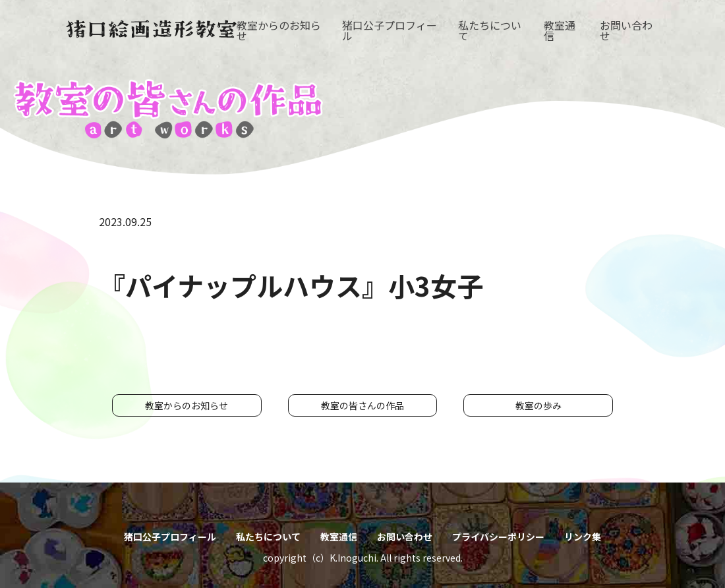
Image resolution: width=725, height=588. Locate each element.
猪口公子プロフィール (390, 30)
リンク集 (583, 537)
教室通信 (560, 30)
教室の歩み (538, 405)
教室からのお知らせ (279, 30)
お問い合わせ (626, 30)
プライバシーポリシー (498, 537)
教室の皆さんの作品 (362, 405)
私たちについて (490, 30)
